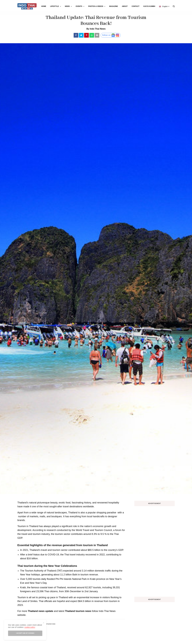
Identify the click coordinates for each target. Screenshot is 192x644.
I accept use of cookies (25, 633)
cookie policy (30, 627)
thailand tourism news (49, 624)
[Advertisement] (155, 550)
